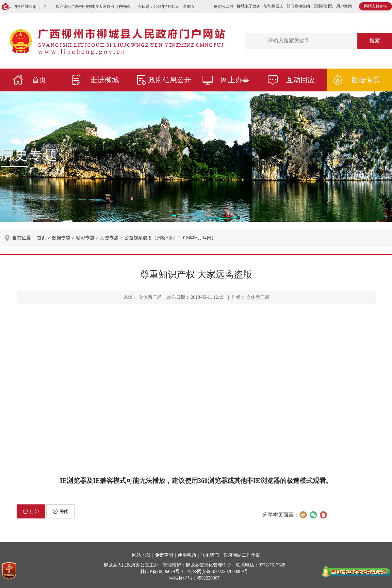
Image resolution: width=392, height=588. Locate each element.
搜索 (375, 41)
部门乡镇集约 (298, 6)
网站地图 (141, 555)
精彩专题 (85, 238)
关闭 (61, 511)
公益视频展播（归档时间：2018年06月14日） (170, 238)
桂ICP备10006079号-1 (162, 572)
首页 (39, 80)
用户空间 (344, 6)
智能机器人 (273, 6)
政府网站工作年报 (242, 555)
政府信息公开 (170, 80)
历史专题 (29, 155)
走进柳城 (105, 80)
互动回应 (301, 80)
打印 (31, 511)
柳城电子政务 (249, 6)
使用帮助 (187, 555)
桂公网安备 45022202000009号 (218, 572)
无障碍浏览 (323, 6)
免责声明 (164, 555)
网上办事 (235, 80)
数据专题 (366, 80)
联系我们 (210, 555)
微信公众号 (224, 7)
